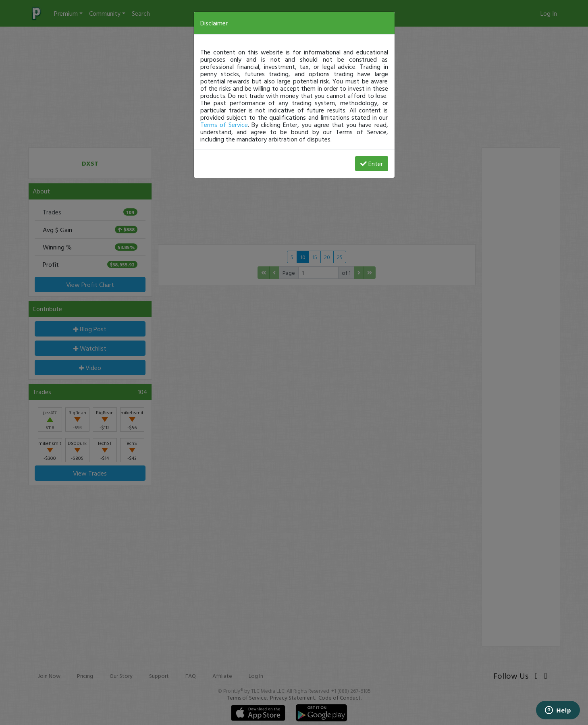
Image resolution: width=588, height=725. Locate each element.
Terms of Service (224, 125)
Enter (372, 164)
